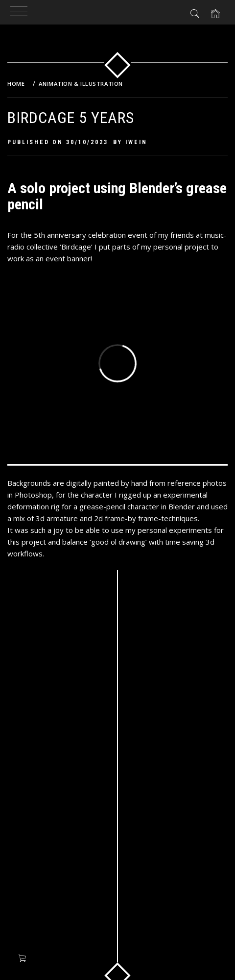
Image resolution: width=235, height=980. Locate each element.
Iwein (136, 142)
